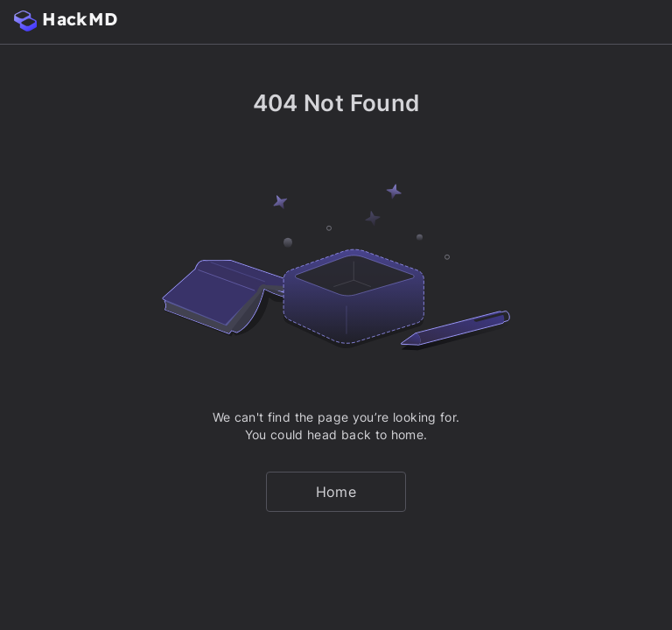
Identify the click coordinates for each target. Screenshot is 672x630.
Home (336, 492)
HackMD (66, 20)
